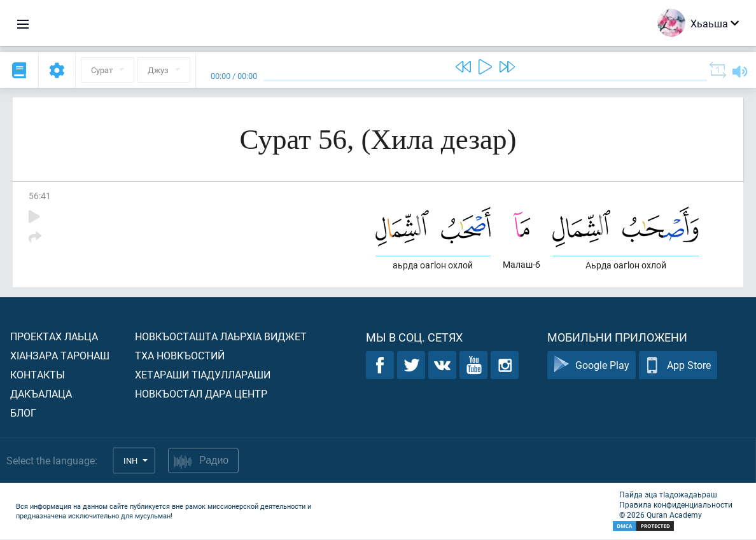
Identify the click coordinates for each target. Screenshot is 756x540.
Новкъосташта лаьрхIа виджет (221, 337)
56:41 (40, 196)
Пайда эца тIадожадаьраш (668, 495)
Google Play (591, 366)
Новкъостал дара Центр (201, 394)
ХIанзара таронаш (60, 356)
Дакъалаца (41, 394)
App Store (678, 366)
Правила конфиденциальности (676, 505)
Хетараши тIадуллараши (203, 375)
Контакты (38, 375)
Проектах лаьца (54, 337)
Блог (23, 413)
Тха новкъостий (180, 356)
